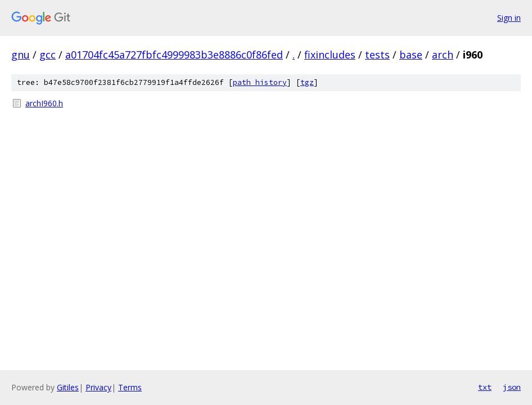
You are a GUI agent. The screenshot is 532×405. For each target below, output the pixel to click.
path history (260, 82)
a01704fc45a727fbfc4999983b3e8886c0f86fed (174, 55)
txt (485, 387)
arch (443, 55)
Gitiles (68, 387)
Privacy (98, 387)
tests (377, 55)
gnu (21, 55)
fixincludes (330, 55)
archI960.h (44, 103)
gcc (48, 55)
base (411, 55)
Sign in (509, 18)
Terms (130, 387)
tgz (307, 82)
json (512, 387)
